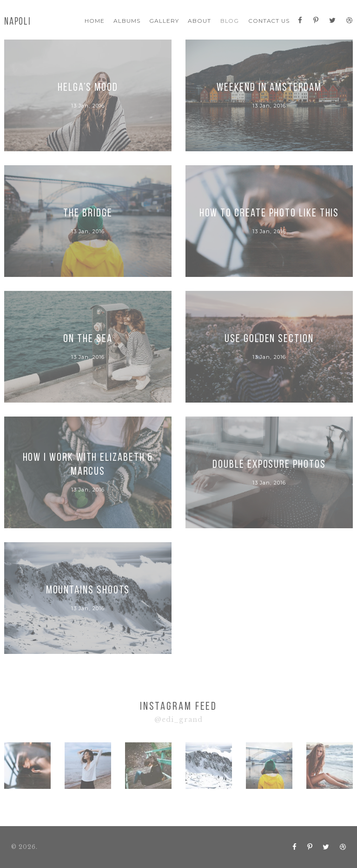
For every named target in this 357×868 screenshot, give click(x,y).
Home (95, 21)
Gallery (164, 21)
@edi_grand (178, 720)
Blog (230, 21)
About (199, 21)
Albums (127, 21)
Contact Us (269, 21)
